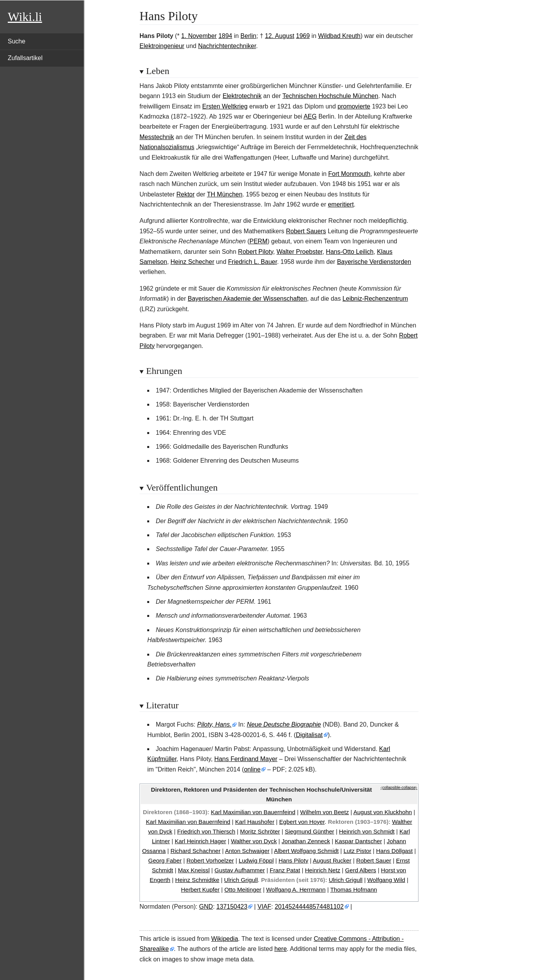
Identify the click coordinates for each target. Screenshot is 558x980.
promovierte (354, 106)
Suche (16, 41)
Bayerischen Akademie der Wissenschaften (248, 299)
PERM (258, 241)
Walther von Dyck (254, 841)
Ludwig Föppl (256, 860)
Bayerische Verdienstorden (374, 262)
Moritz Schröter (260, 831)
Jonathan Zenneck (306, 841)
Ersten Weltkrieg (225, 106)
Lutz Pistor (357, 851)
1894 (226, 36)
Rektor (185, 194)
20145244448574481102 (309, 907)
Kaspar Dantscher (358, 841)
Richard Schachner (195, 851)
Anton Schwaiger (247, 851)
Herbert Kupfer (200, 890)
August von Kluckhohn (383, 812)
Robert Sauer (374, 860)
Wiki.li (25, 17)
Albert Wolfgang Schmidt (306, 851)
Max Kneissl (194, 870)
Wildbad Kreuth (339, 36)
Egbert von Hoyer (302, 822)
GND (206, 907)
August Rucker (332, 860)
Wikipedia (225, 939)
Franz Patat (285, 870)
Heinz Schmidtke (197, 880)
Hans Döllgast (395, 851)
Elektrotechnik (242, 96)
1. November (199, 36)
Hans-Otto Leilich (350, 252)
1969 (303, 36)
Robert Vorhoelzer (210, 860)
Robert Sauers (306, 231)
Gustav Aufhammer (240, 870)
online (252, 769)
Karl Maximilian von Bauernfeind (253, 812)
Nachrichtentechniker (227, 46)
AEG (310, 116)
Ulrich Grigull (241, 880)
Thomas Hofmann (354, 890)
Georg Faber (165, 860)
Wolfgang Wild (386, 880)
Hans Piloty (294, 860)
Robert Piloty (255, 252)
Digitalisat (309, 735)
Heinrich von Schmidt (367, 831)
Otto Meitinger (243, 890)
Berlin (249, 36)
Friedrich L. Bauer (253, 262)
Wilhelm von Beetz (325, 812)
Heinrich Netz (323, 870)
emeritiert (341, 204)
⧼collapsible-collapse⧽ (399, 788)
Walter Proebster (300, 252)
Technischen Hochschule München (330, 96)
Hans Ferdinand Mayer (246, 759)
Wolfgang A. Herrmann (296, 890)
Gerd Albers (360, 870)
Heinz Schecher (192, 262)
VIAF (264, 907)
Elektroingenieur (162, 46)
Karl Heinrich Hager (201, 841)
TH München (225, 194)
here (281, 949)
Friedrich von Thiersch (206, 831)
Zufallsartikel (25, 58)
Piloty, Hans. (214, 724)
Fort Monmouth (349, 174)
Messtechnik (157, 137)
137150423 (232, 907)
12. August (280, 36)
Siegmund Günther (310, 831)
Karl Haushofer (255, 822)
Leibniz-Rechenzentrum (375, 299)
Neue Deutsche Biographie (284, 724)
